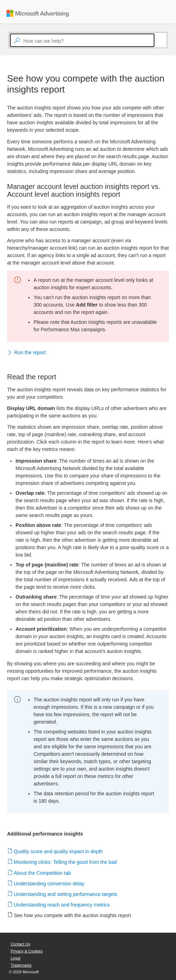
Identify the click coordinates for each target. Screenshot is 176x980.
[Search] (158, 40)
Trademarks (21, 965)
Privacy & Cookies (27, 951)
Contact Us (20, 944)
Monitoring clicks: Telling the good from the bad (66, 862)
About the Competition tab (43, 873)
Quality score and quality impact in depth (58, 851)
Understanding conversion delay (49, 884)
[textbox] (82, 40)
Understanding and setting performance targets (66, 894)
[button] (88, 353)
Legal (15, 958)
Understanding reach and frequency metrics (62, 905)
